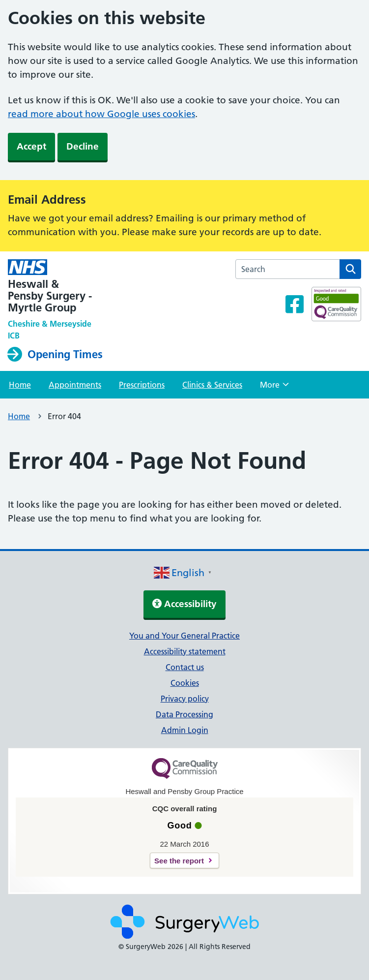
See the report (179, 861)
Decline (83, 146)
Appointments (75, 385)
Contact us (185, 667)
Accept (31, 146)
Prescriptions (142, 385)
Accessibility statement (185, 651)
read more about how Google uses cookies (101, 114)
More (274, 388)
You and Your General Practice (184, 636)
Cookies (185, 683)
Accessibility (184, 604)
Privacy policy (185, 699)
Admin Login (185, 730)
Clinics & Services (212, 385)
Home (20, 385)
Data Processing (184, 714)
